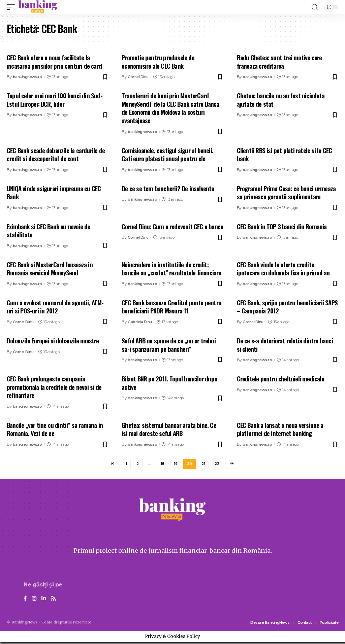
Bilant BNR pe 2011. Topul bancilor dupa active (169, 383)
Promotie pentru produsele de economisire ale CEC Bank (158, 61)
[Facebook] (25, 600)
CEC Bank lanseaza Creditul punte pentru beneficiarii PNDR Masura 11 (171, 307)
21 (203, 464)
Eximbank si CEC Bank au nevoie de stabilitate (49, 230)
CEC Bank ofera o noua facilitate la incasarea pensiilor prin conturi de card (54, 61)
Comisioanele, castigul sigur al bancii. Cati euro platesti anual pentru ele (167, 154)
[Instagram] (34, 600)
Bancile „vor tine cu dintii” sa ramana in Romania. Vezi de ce (55, 429)
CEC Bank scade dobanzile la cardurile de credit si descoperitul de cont (56, 154)
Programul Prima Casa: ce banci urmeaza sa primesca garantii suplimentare (286, 192)
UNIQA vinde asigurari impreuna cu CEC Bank (54, 192)
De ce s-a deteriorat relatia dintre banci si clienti (285, 345)
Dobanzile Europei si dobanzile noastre (53, 340)
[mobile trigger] (12, 7)
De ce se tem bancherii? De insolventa (168, 188)
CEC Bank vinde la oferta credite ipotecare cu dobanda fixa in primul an (283, 268)
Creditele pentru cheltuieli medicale (280, 378)
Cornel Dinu (138, 77)
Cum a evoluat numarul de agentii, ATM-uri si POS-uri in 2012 (55, 307)
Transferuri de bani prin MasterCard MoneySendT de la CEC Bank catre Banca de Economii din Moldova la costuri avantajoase (170, 108)
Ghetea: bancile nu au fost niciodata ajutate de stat (281, 99)
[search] (315, 7)
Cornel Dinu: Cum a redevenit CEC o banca (172, 226)
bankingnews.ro (27, 77)
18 (163, 464)
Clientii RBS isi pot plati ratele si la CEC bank (285, 154)
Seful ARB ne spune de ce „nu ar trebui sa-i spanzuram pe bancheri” (169, 345)
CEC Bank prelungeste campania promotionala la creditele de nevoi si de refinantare (54, 387)
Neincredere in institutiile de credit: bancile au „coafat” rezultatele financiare (171, 268)
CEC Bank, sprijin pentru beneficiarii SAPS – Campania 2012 (287, 307)
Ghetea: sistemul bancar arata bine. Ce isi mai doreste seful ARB (169, 429)
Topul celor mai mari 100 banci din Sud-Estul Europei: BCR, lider (55, 99)
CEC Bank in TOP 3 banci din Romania (282, 226)
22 (217, 464)
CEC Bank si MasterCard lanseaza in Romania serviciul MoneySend (50, 268)
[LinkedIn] (44, 600)
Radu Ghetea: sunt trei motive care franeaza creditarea (279, 61)
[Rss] (54, 600)
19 (176, 464)
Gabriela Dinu (140, 322)
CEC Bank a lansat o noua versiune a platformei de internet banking (280, 429)
